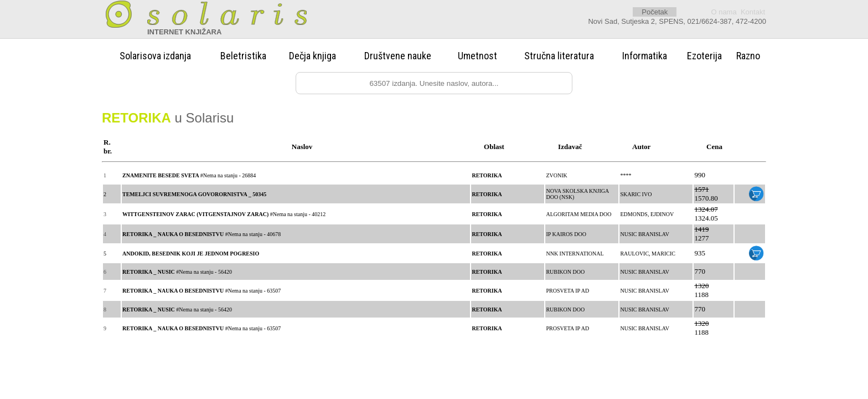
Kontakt (753, 12)
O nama (724, 12)
